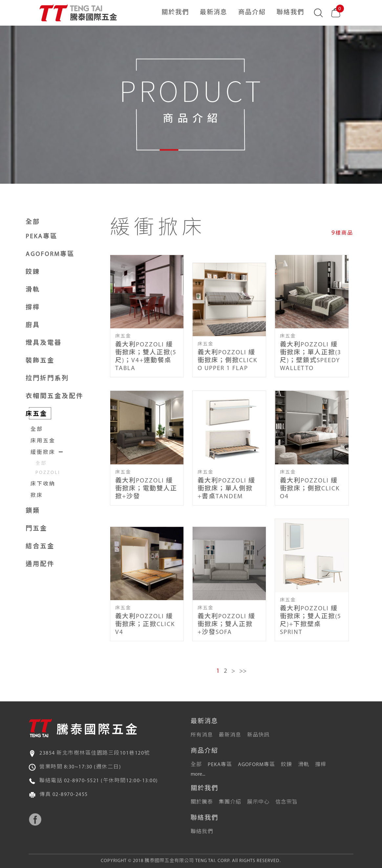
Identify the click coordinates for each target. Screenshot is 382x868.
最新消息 (214, 13)
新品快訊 (258, 735)
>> (243, 671)
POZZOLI (48, 473)
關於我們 (175, 13)
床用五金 (43, 441)
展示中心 (258, 802)
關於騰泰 (202, 802)
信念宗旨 (286, 802)
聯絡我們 (290, 13)
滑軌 (304, 765)
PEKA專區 (220, 765)
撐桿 (321, 765)
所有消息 (202, 735)
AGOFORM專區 (256, 765)
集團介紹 (230, 802)
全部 (33, 222)
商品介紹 (252, 13)
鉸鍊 (286, 765)
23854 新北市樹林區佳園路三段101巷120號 (95, 753)
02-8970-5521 (82, 781)
